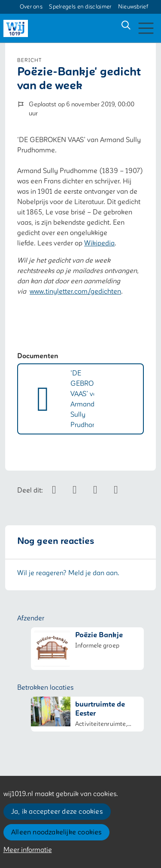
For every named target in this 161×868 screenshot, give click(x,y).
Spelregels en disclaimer (80, 7)
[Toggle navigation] (146, 28)
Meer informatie (28, 850)
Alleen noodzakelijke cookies (56, 832)
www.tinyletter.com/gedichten (75, 291)
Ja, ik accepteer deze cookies (57, 812)
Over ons (31, 7)
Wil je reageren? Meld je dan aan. (68, 573)
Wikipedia (99, 243)
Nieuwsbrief (133, 7)
